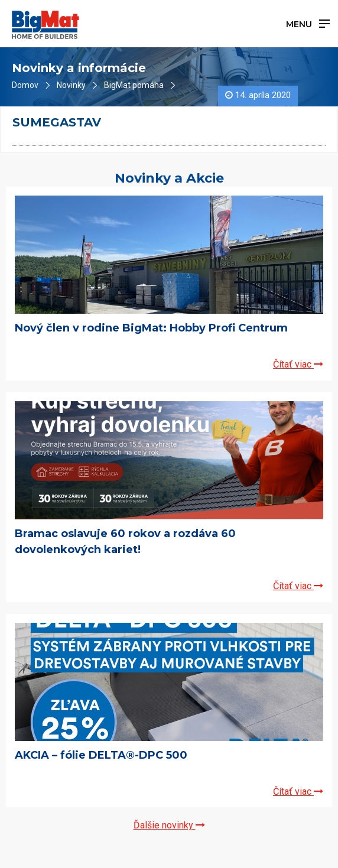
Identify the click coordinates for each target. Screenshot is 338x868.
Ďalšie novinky (169, 825)
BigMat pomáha (134, 85)
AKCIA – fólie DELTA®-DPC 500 (101, 755)
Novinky (71, 85)
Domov (25, 85)
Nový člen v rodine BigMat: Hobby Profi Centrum (151, 328)
